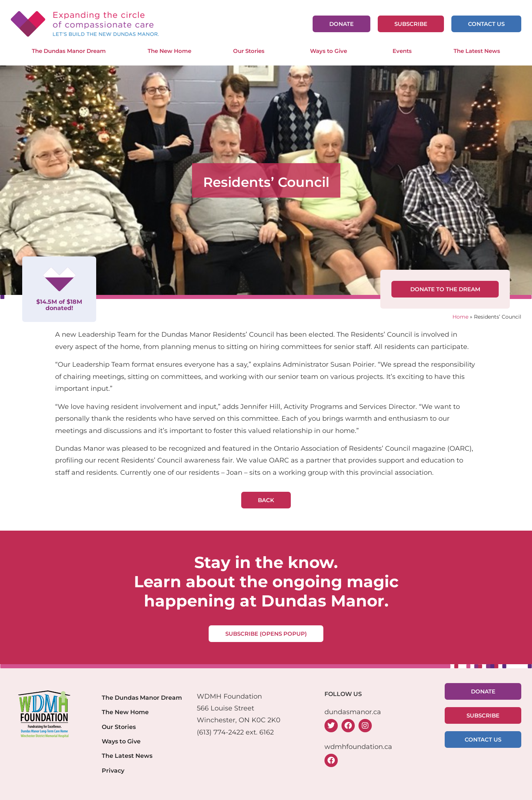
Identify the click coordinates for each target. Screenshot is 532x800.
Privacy (113, 770)
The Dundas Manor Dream (69, 51)
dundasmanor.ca (353, 712)
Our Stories (251, 51)
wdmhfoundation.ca (358, 747)
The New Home (169, 51)
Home (460, 317)
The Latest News (477, 51)
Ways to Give (330, 51)
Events (402, 51)
